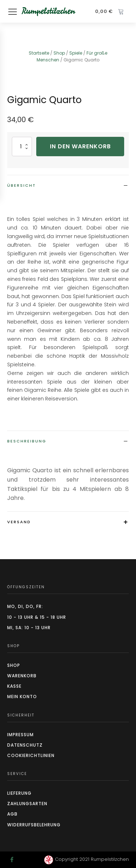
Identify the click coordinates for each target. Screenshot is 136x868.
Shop (59, 53)
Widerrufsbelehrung (34, 825)
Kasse (14, 686)
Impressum (20, 735)
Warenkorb (22, 676)
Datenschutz (25, 745)
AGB (12, 814)
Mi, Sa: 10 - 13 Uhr (29, 628)
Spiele (76, 53)
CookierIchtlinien (31, 755)
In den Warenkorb (80, 146)
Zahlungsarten (27, 804)
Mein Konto (22, 697)
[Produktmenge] (22, 146)
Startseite (39, 53)
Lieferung (19, 793)
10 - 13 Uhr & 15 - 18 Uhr (37, 617)
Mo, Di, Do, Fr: (25, 606)
